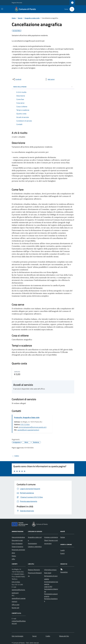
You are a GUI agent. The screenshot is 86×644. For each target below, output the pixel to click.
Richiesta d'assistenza (51, 600)
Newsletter (64, 572)
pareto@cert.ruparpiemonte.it (28, 430)
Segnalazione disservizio (51, 590)
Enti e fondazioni (17, 543)
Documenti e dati (17, 540)
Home (14, 18)
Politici (14, 556)
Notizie (63, 537)
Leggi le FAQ (48, 587)
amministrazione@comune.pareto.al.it (32, 427)
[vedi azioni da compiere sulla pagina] (50, 79)
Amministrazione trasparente (51, 583)
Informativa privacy (50, 570)
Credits (48, 636)
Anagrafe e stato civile (32, 18)
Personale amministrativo (18, 551)
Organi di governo (17, 547)
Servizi (20, 18)
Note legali (48, 573)
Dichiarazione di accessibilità (51, 577)
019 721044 (25, 424)
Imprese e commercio (51, 537)
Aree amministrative (18, 537)
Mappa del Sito (64, 636)
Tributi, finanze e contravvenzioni (51, 542)
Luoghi (63, 550)
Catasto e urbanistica (35, 547)
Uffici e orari (16, 605)
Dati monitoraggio (17, 636)
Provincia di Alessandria (35, 574)
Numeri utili (15, 608)
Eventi (62, 553)
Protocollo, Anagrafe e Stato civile (27, 417)
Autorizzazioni (32, 543)
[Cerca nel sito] (71, 9)
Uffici (13, 559)
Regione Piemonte (17, 3)
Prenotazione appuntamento (51, 595)
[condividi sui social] (17, 79)
